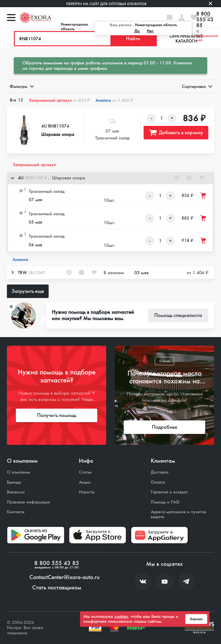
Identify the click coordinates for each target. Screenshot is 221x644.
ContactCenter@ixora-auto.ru (64, 577)
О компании (19, 472)
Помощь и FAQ (165, 502)
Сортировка (197, 86)
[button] (110, 178)
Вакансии (16, 492)
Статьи (85, 472)
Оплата (158, 482)
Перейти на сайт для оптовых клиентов (106, 4)
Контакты (16, 512)
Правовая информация (28, 502)
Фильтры (21, 86)
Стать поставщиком (57, 588)
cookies (121, 616)
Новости (87, 492)
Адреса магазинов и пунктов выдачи (178, 514)
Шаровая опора (58, 134)
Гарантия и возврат (169, 492)
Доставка (160, 472)
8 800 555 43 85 (57, 563)
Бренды (14, 482)
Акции (85, 482)
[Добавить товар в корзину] (203, 196)
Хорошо (196, 619)
